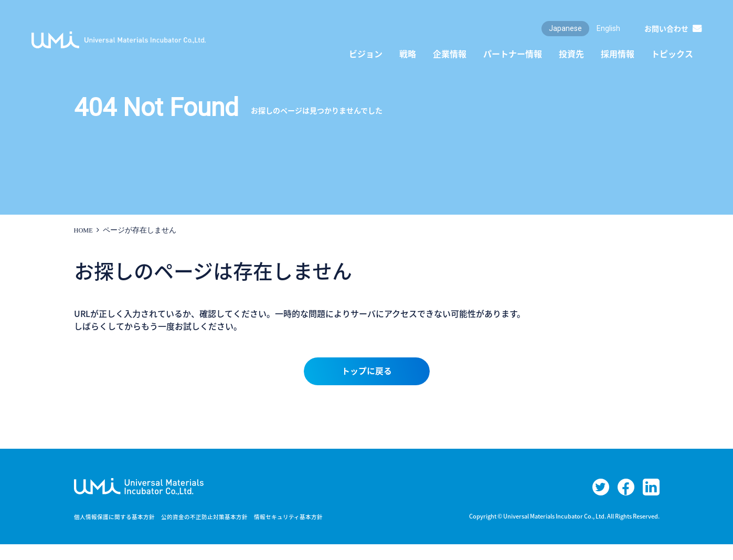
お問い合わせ (666, 28)
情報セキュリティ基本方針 (307, 532)
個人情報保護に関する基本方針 (118, 532)
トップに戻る (367, 373)
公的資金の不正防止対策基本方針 (216, 532)
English (608, 28)
